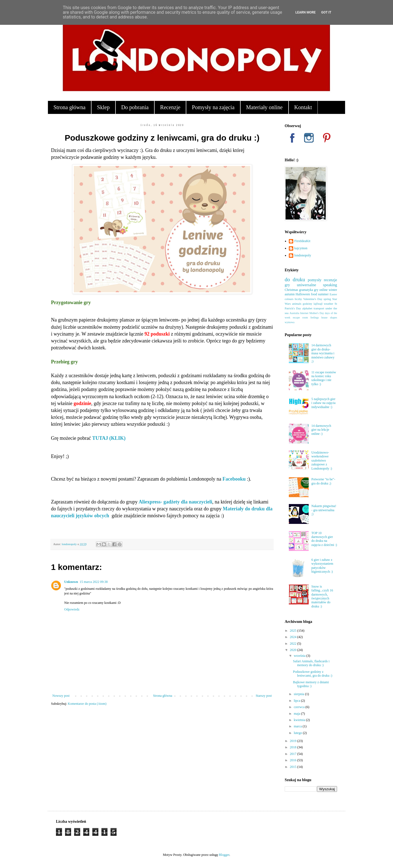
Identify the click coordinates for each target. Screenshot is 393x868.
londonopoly (303, 255)
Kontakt (303, 107)
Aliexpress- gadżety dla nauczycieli (175, 502)
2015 (294, 767)
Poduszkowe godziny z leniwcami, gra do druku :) (313, 674)
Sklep (103, 107)
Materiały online (264, 107)
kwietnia (300, 720)
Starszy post (264, 696)
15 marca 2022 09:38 (94, 582)
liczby (298, 299)
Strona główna (69, 107)
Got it (326, 12)
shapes (333, 318)
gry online (321, 290)
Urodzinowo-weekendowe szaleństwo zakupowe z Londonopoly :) (322, 460)
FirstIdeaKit (302, 241)
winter (333, 290)
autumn (290, 294)
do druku (295, 279)
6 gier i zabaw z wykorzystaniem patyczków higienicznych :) (322, 566)
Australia (294, 313)
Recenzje (170, 107)
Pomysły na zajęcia (213, 107)
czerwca (300, 707)
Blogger (224, 855)
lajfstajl (318, 304)
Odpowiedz (72, 609)
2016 (294, 760)
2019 (294, 741)
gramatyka (306, 290)
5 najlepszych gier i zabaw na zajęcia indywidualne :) (324, 403)
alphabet (307, 308)
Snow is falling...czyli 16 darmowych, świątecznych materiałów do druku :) (322, 596)
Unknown (71, 582)
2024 (294, 637)
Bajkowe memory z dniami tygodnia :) (311, 684)
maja (297, 714)
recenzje (330, 280)
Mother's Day (317, 313)
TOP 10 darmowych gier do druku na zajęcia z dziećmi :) (324, 539)
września (300, 656)
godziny (307, 304)
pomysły (315, 280)
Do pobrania (135, 107)
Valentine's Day (313, 299)
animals (297, 304)
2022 (294, 644)
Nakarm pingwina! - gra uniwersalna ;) (324, 510)
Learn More (306, 12)
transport (319, 308)
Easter (333, 294)
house (324, 318)
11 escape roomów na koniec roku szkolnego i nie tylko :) (324, 378)
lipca (297, 701)
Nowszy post (61, 696)
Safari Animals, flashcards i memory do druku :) (311, 663)
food (314, 294)
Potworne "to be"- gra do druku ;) (323, 481)
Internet (304, 313)
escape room (300, 318)
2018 (294, 747)
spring (327, 299)
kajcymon (301, 248)
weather (329, 304)
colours (289, 299)
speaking (330, 285)
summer (323, 294)
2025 (294, 631)
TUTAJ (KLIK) (109, 438)
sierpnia (299, 694)
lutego (298, 733)
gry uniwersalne (300, 285)
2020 (294, 650)
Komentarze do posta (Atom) (87, 704)
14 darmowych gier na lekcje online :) (321, 430)
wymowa (290, 322)
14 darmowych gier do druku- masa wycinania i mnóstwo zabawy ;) (323, 353)
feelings (314, 318)
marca (298, 726)
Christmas (291, 290)
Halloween (303, 294)
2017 (294, 754)
